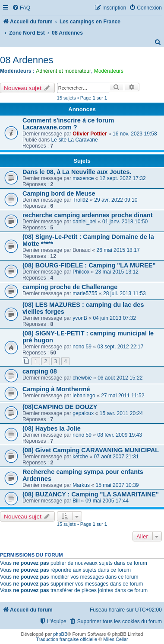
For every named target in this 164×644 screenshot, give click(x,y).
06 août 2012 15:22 (120, 378)
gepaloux (83, 413)
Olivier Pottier (90, 134)
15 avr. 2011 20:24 (121, 413)
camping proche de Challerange (70, 287)
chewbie (82, 378)
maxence (83, 178)
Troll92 (80, 200)
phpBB (60, 634)
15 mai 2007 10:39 (117, 485)
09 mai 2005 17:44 (107, 501)
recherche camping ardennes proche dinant (88, 215)
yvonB (80, 318)
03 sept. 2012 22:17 (120, 347)
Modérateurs (109, 71)
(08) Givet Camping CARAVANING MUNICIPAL (91, 450)
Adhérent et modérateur (63, 71)
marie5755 (85, 293)
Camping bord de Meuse (59, 193)
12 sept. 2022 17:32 (123, 178)
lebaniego (84, 396)
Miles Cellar (115, 639)
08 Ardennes (27, 60)
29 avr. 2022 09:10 (116, 200)
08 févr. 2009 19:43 (120, 435)
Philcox (81, 272)
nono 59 (82, 347)
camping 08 (40, 371)
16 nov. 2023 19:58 (135, 134)
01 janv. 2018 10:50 (125, 222)
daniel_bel (84, 222)
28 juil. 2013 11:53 (125, 293)
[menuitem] (21, 8)
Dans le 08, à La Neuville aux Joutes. (77, 172)
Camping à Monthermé (56, 389)
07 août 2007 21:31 (116, 457)
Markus (81, 485)
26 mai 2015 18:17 (118, 250)
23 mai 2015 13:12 (117, 272)
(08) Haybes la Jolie (52, 428)
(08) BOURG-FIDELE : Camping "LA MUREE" (89, 265)
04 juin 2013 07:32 (114, 318)
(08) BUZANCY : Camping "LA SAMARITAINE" (91, 494)
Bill (76, 501)
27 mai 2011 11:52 (123, 396)
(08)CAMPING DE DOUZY (60, 407)
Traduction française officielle (66, 639)
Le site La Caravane (75, 140)
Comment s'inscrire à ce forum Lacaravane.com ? (68, 124)
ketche (80, 457)
